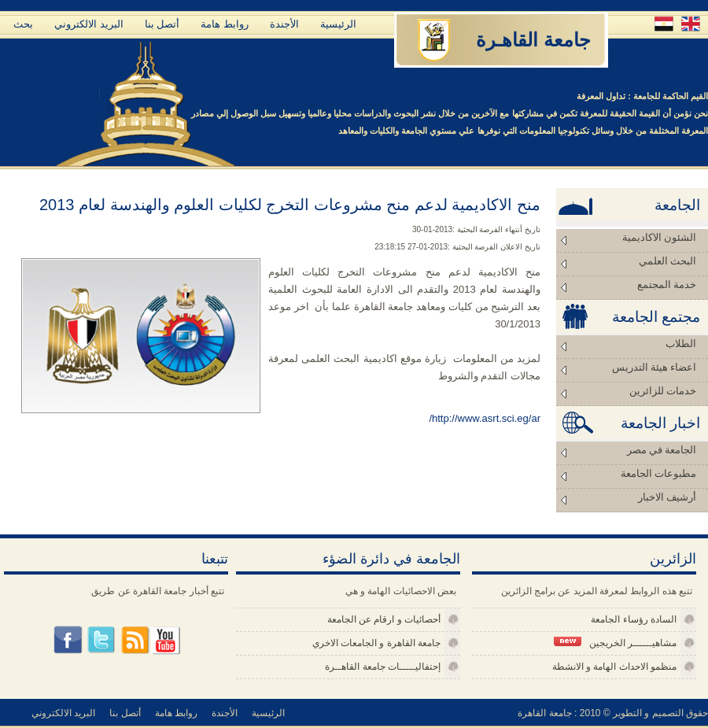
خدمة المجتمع (667, 285)
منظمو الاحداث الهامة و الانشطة (614, 667)
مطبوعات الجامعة (658, 473)
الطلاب (681, 344)
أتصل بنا (162, 24)
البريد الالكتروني (89, 24)
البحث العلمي (667, 261)
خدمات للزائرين (663, 391)
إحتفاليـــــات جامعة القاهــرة (383, 667)
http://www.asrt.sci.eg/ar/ (485, 418)
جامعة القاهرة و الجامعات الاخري (376, 643)
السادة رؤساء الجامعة (634, 619)
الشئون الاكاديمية (659, 237)
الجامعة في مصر (662, 450)
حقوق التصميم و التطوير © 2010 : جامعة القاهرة (613, 713)
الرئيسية (338, 24)
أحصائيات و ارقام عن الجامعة (384, 619)
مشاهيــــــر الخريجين (615, 643)
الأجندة (284, 24)
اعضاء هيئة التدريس (655, 367)
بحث (23, 24)
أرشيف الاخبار (667, 497)
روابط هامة (225, 24)
